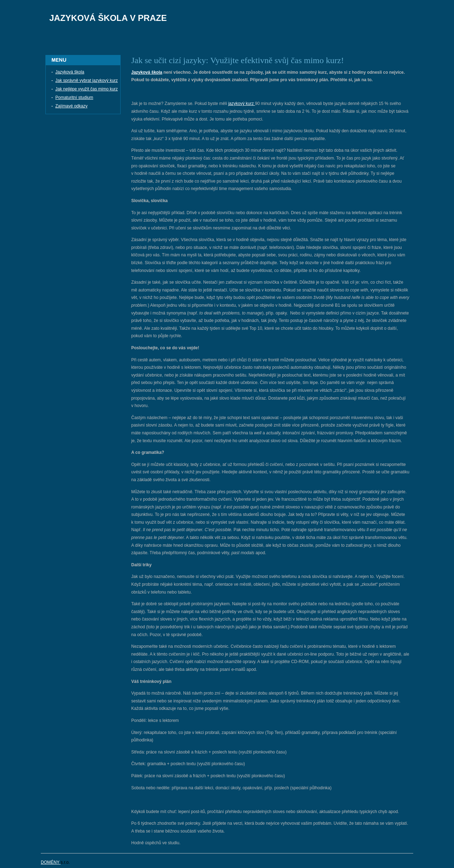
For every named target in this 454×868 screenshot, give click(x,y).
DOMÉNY (51, 862)
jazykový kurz (241, 104)
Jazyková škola (70, 72)
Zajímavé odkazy (71, 106)
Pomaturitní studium (74, 98)
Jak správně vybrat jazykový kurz (87, 80)
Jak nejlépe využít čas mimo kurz (87, 89)
